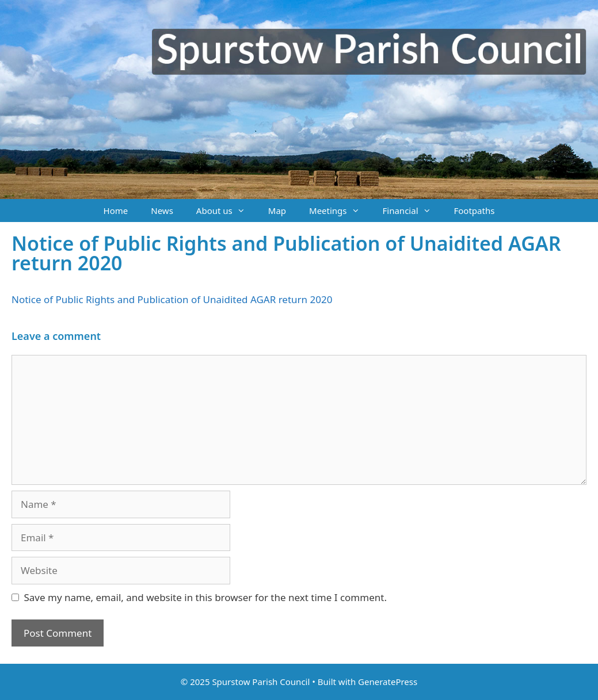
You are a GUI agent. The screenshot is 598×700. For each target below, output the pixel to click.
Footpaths (475, 211)
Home (116, 211)
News (162, 211)
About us (226, 211)
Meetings (340, 211)
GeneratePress (388, 682)
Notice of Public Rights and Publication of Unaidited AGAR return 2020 (172, 299)
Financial (413, 211)
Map (277, 211)
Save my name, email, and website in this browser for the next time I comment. (205, 597)
